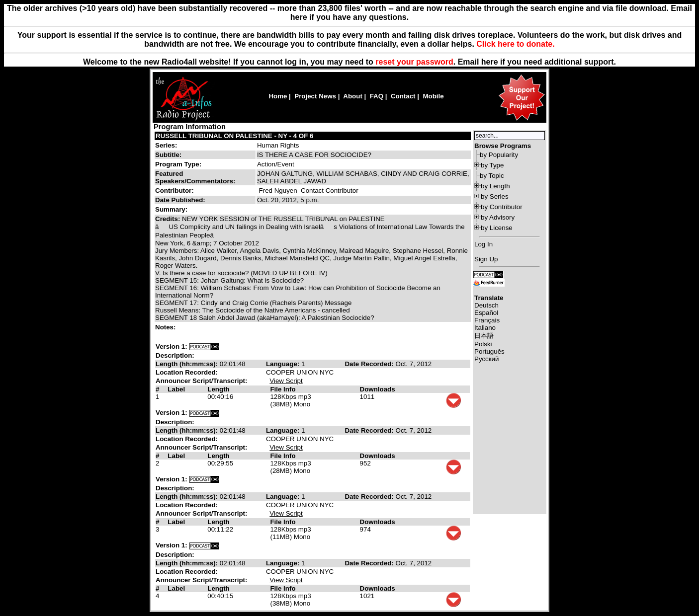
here (490, 62)
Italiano (485, 328)
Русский (486, 359)
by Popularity (499, 155)
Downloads (378, 389)
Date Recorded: (370, 364)
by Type (492, 165)
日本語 (484, 336)
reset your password (414, 62)
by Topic (492, 176)
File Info (283, 389)
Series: (166, 145)
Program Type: (178, 164)
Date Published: (180, 200)
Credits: (169, 219)
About (353, 96)
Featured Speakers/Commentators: (195, 177)
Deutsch (486, 305)
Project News (315, 96)
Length (218, 389)
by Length (495, 186)
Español (486, 313)
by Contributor (502, 207)
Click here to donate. (515, 44)
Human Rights (278, 145)
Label (176, 389)
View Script (286, 381)
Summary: (172, 209)
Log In (483, 244)
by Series (495, 196)
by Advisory (498, 217)
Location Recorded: (187, 372)
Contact (403, 96)
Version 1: (172, 346)
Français (487, 320)
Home (278, 96)
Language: (284, 364)
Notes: (166, 327)
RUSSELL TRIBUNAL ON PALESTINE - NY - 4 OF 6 (234, 136)
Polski (483, 344)
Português (489, 351)
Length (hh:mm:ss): (188, 364)
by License (497, 228)
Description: (175, 355)
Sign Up (486, 259)
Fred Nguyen (278, 191)
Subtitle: (168, 155)
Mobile (433, 96)
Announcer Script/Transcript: (201, 381)
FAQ (377, 96)
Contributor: (175, 191)
